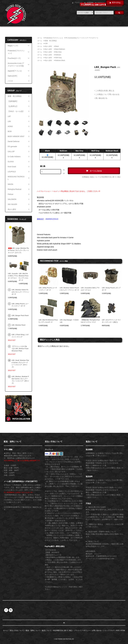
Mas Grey (58, 52)
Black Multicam (60, 49)
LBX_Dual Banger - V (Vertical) (69, 321)
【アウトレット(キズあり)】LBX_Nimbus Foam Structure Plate (20, 349)
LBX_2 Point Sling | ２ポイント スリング (20, 336)
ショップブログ (109, 630)
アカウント (78, 3)
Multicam (58, 55)
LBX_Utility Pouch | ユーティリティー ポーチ (48, 289)
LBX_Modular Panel (19, 325)
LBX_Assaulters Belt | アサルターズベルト (90, 289)
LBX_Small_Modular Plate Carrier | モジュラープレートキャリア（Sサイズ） (20, 364)
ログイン (101, 3)
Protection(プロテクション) (54, 38)
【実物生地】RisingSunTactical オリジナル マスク (90, 321)
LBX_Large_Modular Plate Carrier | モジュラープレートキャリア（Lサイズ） (18, 250)
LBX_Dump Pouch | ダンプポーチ (111, 289)
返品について (95, 177)
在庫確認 (85, 177)
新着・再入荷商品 (51, 41)
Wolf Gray (58, 58)
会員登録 (90, 3)
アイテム (114, 3)
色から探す (49, 46)
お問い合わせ (96, 630)
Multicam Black (60, 60)
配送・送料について (33, 630)
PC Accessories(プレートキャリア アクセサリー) (82, 38)
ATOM (123, 630)
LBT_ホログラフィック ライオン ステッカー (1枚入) (111, 321)
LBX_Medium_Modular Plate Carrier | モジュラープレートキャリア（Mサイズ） (20, 380)
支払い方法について (17, 630)
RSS (118, 630)
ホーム (40, 38)
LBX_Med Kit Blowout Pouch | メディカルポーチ (48, 321)
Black (57, 46)
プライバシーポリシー (82, 630)
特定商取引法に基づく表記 (111, 177)
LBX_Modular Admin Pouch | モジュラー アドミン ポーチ (69, 289)
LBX (46, 44)
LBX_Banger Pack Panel (20, 316)
